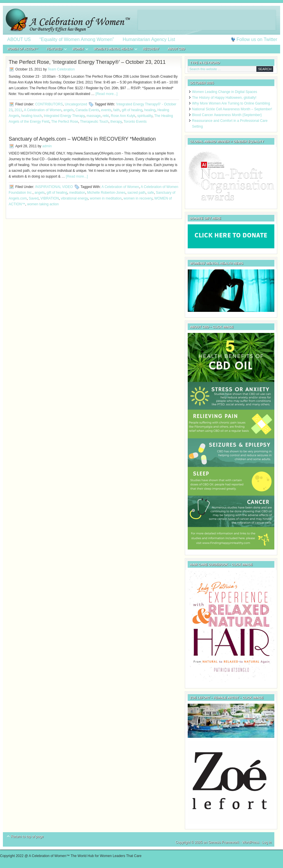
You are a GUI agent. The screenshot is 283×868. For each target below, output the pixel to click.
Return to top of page (27, 837)
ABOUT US (19, 39)
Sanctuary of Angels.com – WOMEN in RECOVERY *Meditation (82, 139)
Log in (267, 842)
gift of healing (132, 110)
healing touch (31, 116)
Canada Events (87, 110)
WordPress (251, 842)
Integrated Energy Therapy (64, 116)
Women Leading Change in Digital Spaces (225, 92)
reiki (106, 116)
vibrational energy (75, 198)
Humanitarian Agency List (149, 39)
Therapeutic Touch (94, 122)
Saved (33, 198)
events (106, 110)
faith (117, 110)
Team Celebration (61, 69)
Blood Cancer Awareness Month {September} (227, 115)
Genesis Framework (224, 842)
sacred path (136, 193)
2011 (18, 110)
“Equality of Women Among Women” (77, 39)
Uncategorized (76, 104)
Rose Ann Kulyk (123, 116)
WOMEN (78, 50)
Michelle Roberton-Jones (106, 193)
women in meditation (106, 198)
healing (150, 110)
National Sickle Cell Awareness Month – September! (232, 109)
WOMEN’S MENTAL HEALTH (113, 50)
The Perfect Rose (65, 122)
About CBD (176, 49)
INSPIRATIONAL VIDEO (54, 187)
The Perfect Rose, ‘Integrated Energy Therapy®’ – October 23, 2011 (87, 62)
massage (94, 116)
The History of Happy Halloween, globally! (224, 98)
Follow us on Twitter (257, 39)
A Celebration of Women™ (141, 20)
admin (47, 146)
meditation (77, 193)
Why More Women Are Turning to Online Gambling (231, 103)
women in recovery (138, 198)
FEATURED (55, 50)
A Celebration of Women (43, 110)
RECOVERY (151, 49)
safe (151, 193)
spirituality (145, 116)
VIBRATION (50, 198)
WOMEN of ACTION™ (23, 49)
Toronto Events (135, 122)
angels (68, 110)
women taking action (43, 204)
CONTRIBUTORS (49, 104)
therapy (116, 122)
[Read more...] (107, 94)
